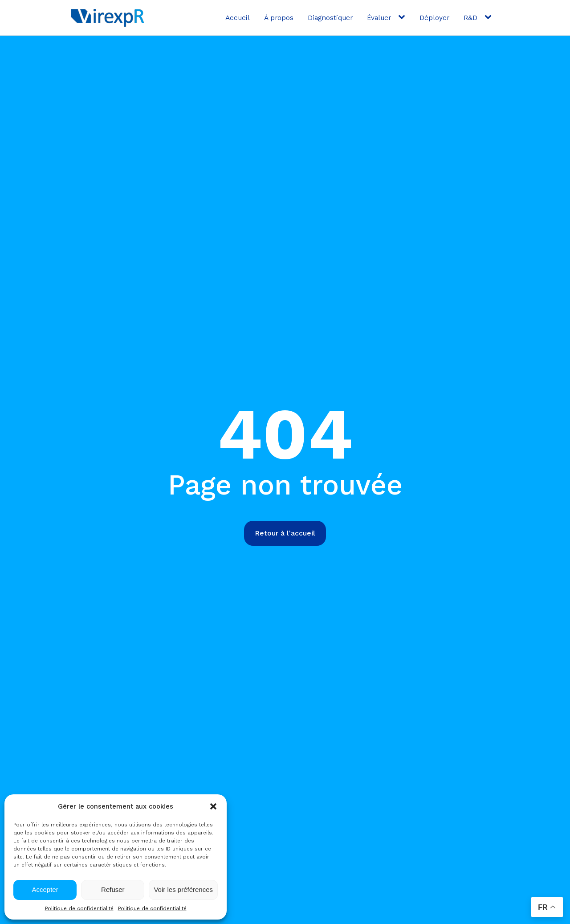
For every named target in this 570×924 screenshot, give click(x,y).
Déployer (434, 18)
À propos (279, 18)
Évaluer (379, 18)
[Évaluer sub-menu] (403, 17)
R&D (470, 18)
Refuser (113, 889)
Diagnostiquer (330, 18)
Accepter (45, 889)
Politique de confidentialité (79, 908)
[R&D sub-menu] (490, 17)
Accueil (238, 18)
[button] (213, 806)
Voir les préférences (183, 889)
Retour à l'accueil (285, 533)
